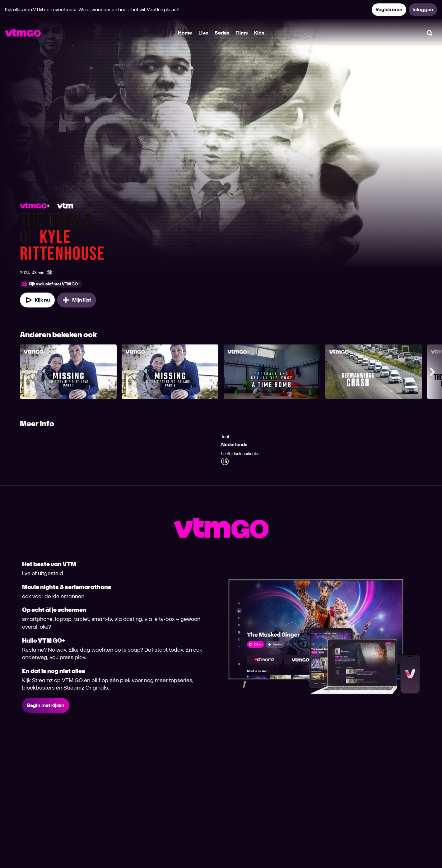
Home (185, 33)
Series (222, 33)
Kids (259, 33)
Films (242, 33)
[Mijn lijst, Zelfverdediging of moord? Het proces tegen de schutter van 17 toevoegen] (77, 300)
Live (203, 33)
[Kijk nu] (37, 300)
